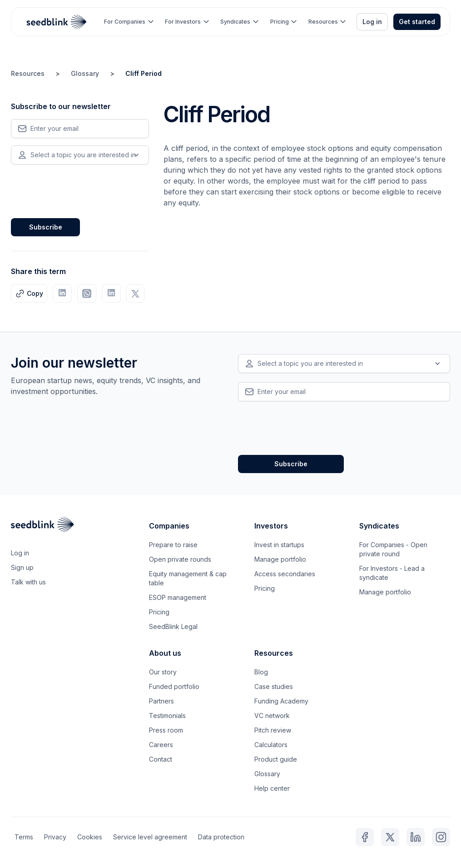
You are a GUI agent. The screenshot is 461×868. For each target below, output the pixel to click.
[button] (129, 22)
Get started (417, 22)
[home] (57, 22)
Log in (372, 22)
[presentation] (80, 190)
